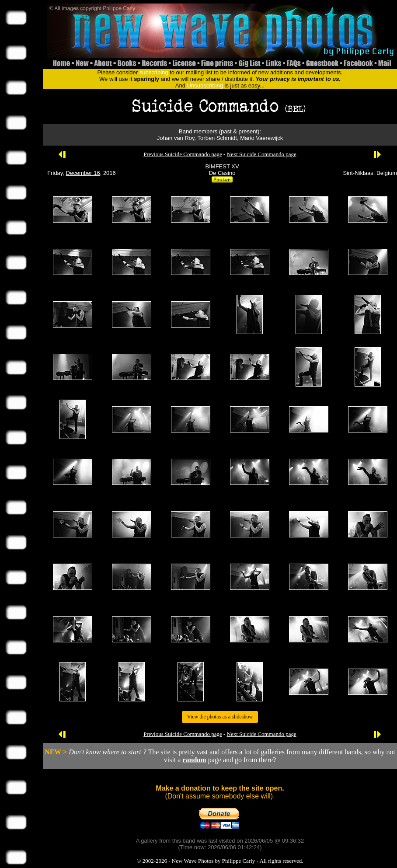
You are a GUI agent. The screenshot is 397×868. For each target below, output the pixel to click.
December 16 (83, 173)
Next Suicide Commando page (262, 154)
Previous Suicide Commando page (183, 154)
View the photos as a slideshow (220, 717)
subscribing (154, 72)
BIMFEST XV (222, 166)
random (194, 760)
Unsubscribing (205, 85)
